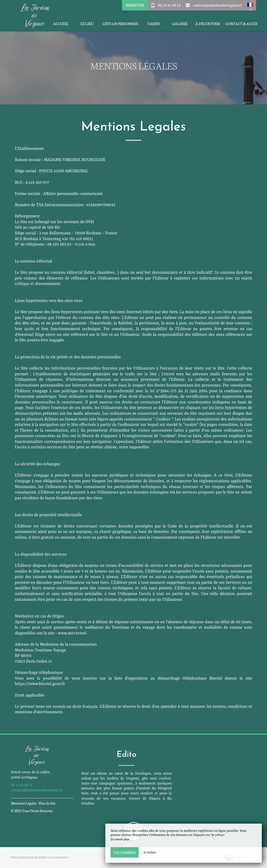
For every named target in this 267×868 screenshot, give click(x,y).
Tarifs (154, 24)
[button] (250, 5)
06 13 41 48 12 (169, 5)
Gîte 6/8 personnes (120, 24)
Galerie (180, 24)
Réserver (135, 5)
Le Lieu (87, 24)
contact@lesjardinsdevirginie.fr (218, 5)
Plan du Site (47, 803)
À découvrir (208, 24)
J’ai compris (125, 852)
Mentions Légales (24, 803)
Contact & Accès (241, 24)
